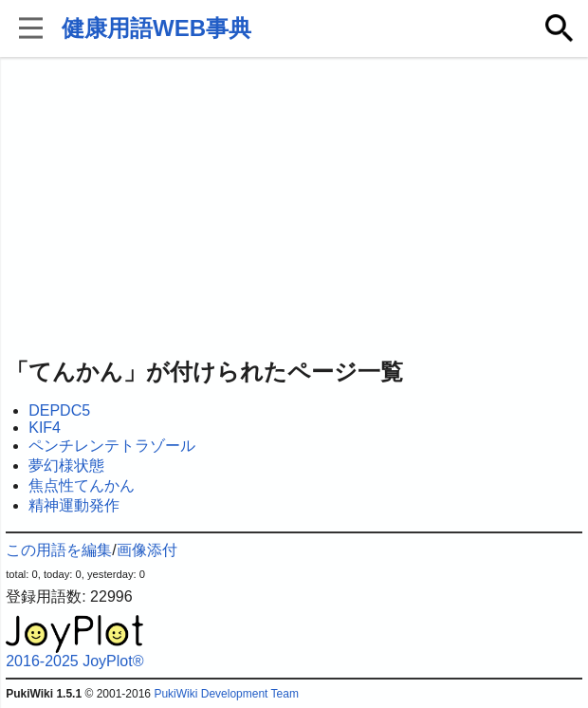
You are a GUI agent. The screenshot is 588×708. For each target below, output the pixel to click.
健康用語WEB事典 (156, 28)
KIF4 (45, 428)
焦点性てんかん (82, 485)
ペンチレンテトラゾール (112, 446)
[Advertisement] (294, 209)
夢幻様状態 (66, 466)
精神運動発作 (74, 505)
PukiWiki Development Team (226, 694)
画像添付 (147, 550)
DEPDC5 (59, 410)
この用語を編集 (59, 550)
